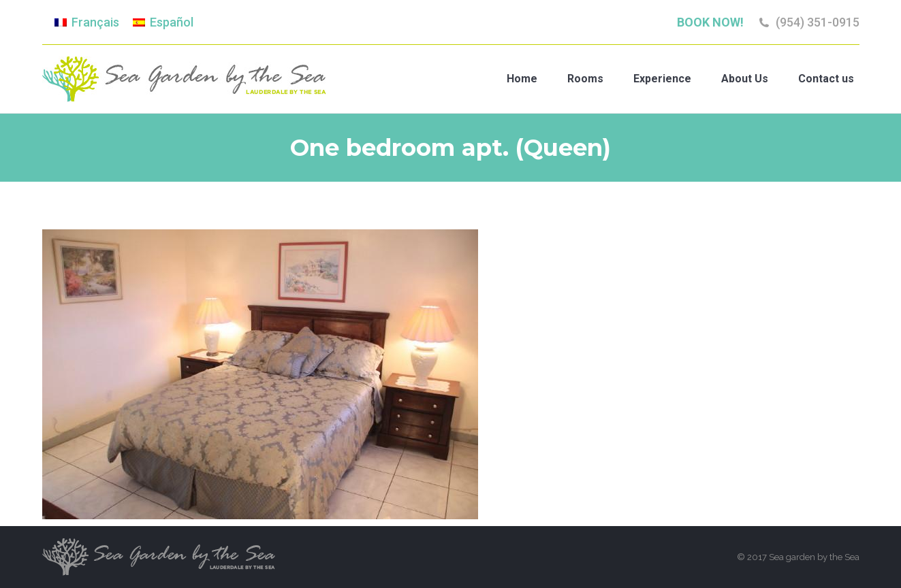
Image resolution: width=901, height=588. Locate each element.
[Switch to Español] (163, 22)
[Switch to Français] (87, 22)
